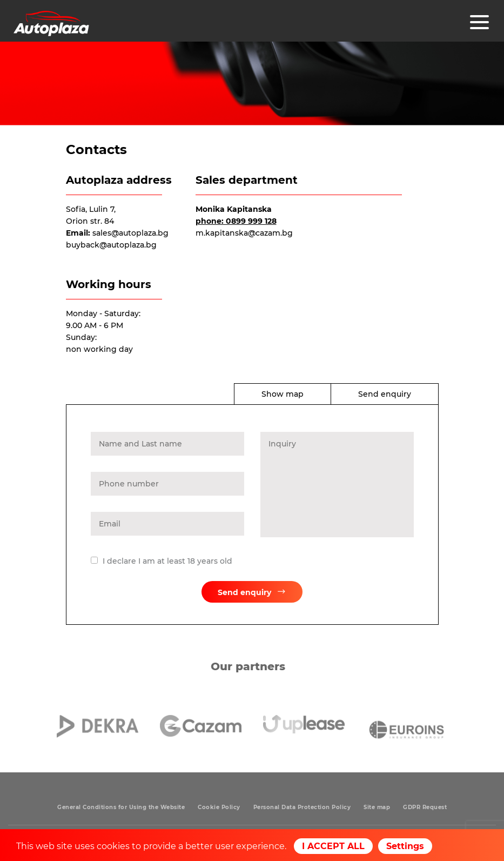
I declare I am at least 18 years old (167, 563)
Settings (405, 846)
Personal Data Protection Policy (302, 807)
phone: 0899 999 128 (236, 221)
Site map (377, 807)
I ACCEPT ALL (333, 846)
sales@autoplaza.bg (130, 233)
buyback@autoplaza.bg (111, 245)
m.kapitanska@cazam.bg (244, 233)
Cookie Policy (219, 807)
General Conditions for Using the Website (121, 807)
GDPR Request (425, 807)
